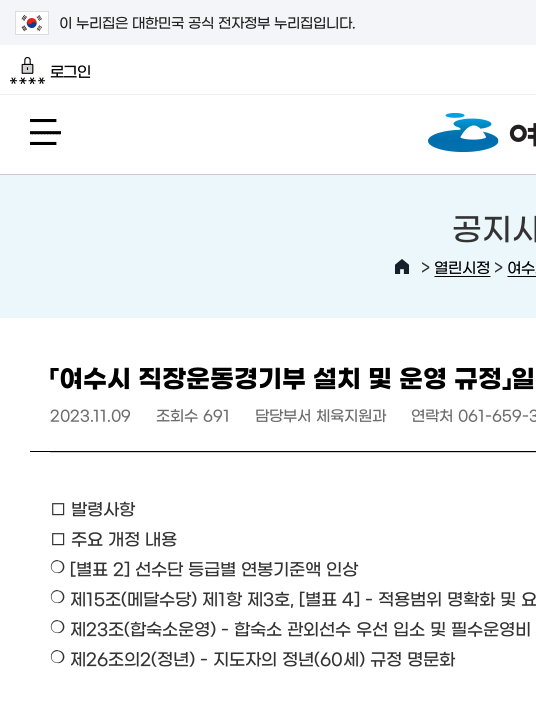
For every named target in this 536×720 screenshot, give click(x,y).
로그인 (50, 71)
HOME (402, 267)
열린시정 (462, 266)
